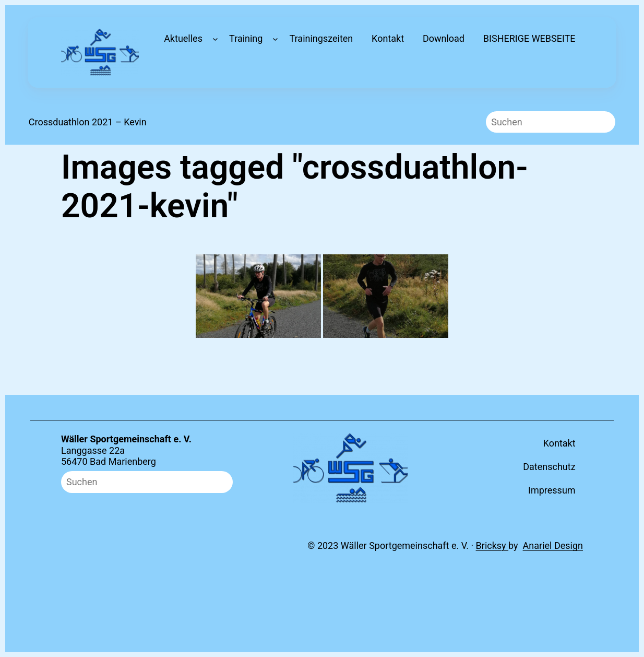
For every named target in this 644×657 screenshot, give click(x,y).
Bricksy (492, 545)
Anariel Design (553, 545)
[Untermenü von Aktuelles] (215, 39)
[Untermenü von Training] (275, 39)
